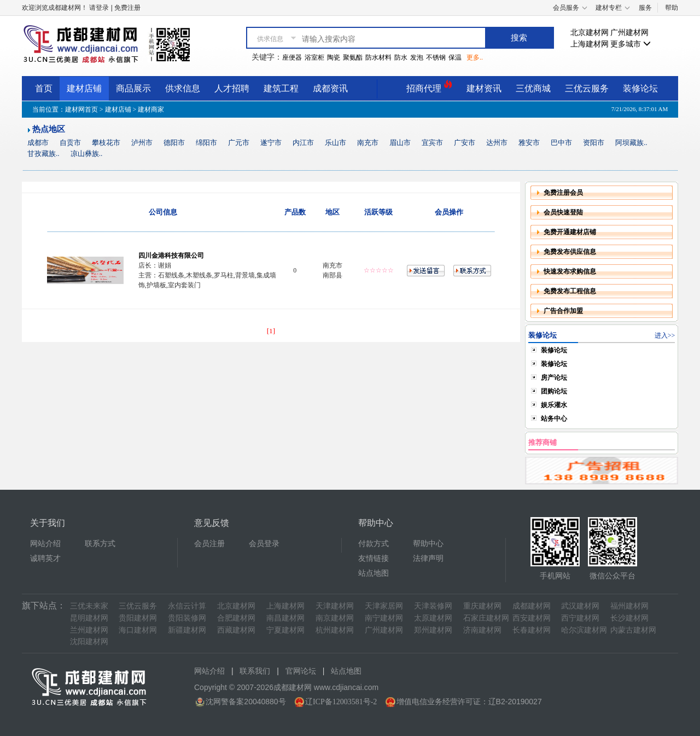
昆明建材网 (89, 618)
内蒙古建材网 (633, 630)
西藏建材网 (236, 630)
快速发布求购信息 (570, 271)
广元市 (239, 143)
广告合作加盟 (563, 311)
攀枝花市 (106, 143)
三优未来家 (89, 606)
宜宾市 (432, 143)
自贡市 (70, 143)
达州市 (497, 143)
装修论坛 (640, 88)
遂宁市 (271, 143)
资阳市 (594, 143)
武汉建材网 (580, 606)
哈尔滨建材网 (584, 630)
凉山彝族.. (87, 153)
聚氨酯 (353, 57)
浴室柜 (314, 57)
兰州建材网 (89, 630)
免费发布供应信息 (570, 252)
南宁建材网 (384, 618)
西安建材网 (532, 618)
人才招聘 (232, 88)
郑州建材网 (433, 630)
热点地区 (49, 129)
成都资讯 (330, 88)
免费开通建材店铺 (570, 232)
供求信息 (183, 88)
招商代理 (429, 87)
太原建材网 (433, 618)
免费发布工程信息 (570, 291)
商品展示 (133, 88)
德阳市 (174, 143)
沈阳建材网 (89, 642)
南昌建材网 (285, 618)
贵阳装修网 (187, 618)
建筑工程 (281, 88)
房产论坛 (554, 378)
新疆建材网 (187, 630)
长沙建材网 (629, 618)
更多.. (475, 57)
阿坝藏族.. (631, 143)
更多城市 (631, 44)
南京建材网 (335, 618)
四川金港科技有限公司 (171, 256)
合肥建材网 (236, 618)
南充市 (368, 143)
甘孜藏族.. (43, 153)
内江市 (303, 143)
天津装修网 (433, 606)
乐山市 (336, 143)
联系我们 (255, 671)
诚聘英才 (45, 558)
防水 (401, 57)
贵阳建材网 (138, 618)
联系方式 (100, 544)
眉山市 (400, 143)
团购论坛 (554, 391)
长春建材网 (532, 630)
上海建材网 (590, 44)
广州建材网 (629, 33)
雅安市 (529, 143)
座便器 (292, 57)
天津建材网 (335, 606)
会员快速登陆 (563, 212)
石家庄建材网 (486, 618)
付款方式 (374, 544)
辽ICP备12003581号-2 (341, 702)
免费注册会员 (563, 193)
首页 (44, 88)
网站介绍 (45, 544)
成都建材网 (532, 606)
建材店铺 (84, 88)
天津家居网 (384, 606)
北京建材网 (590, 33)
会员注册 (209, 544)
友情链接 (374, 558)
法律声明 (428, 558)
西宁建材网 (580, 618)
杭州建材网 (335, 630)
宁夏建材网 (285, 630)
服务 (645, 8)
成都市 (38, 143)
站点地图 (374, 573)
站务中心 (554, 419)
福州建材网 (629, 606)
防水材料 (378, 57)
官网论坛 (301, 671)
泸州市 (142, 143)
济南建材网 (482, 630)
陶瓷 (334, 57)
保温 (455, 57)
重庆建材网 (482, 606)
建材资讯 (484, 88)
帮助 (672, 8)
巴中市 (561, 143)
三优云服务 (587, 88)
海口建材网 (138, 630)
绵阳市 (206, 143)
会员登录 (264, 544)
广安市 (465, 143)
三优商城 (533, 88)
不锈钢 (436, 57)
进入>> (665, 335)
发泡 (417, 57)
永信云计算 (187, 606)
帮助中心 (428, 544)
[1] (271, 331)
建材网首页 (81, 109)
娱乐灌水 (554, 405)
